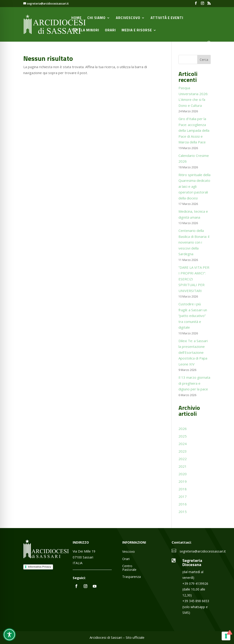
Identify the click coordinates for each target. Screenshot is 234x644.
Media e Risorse (137, 31)
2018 (183, 489)
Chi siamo (96, 18)
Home (76, 18)
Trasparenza (132, 577)
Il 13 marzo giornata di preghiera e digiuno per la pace (194, 383)
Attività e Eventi (167, 18)
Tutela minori (85, 31)
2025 (183, 436)
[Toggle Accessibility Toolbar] (9, 635)
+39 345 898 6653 (196, 601)
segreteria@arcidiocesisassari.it (203, 551)
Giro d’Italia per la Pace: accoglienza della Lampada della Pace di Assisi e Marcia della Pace (194, 130)
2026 (183, 429)
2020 (183, 474)
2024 (183, 444)
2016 (183, 504)
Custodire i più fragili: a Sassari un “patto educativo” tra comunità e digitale (193, 316)
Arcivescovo (128, 18)
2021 (183, 466)
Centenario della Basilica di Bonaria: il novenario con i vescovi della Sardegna (194, 242)
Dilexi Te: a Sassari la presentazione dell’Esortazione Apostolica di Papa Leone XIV (193, 352)
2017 (183, 496)
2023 (183, 451)
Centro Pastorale (129, 568)
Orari (110, 31)
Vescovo (129, 552)
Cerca (204, 60)
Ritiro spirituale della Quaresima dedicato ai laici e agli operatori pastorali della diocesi (194, 186)
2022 (183, 459)
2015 (183, 512)
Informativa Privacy (40, 567)
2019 (183, 481)
